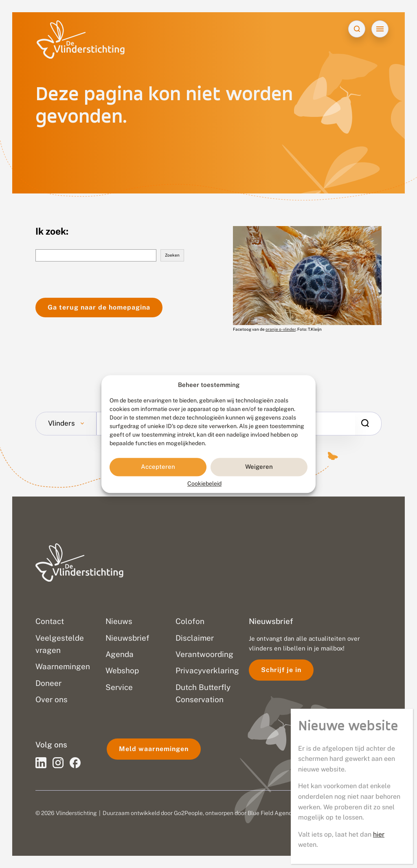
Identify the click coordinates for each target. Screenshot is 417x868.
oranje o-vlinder (281, 329)
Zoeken (172, 255)
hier (379, 834)
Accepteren (158, 467)
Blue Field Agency (271, 813)
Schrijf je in (281, 670)
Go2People (188, 813)
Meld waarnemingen (154, 749)
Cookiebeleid (204, 483)
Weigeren (259, 467)
